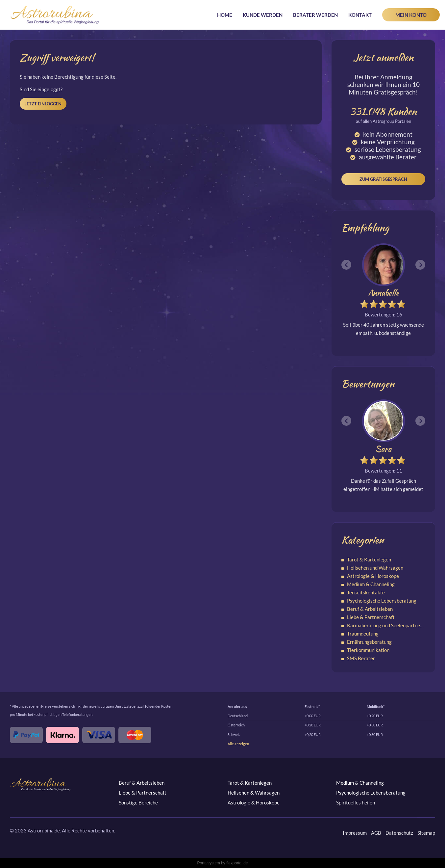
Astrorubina (55, 15)
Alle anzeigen (238, 744)
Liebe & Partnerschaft (371, 617)
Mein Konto (411, 15)
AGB (376, 833)
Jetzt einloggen (43, 104)
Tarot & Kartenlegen (369, 559)
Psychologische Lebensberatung (382, 601)
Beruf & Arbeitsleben (370, 609)
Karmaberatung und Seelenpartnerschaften (394, 625)
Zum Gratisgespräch (383, 179)
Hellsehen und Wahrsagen (375, 568)
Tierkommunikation (368, 650)
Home (225, 15)
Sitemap (426, 833)
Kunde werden (263, 15)
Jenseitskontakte (366, 592)
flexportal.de (237, 863)
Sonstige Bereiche (138, 802)
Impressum (355, 833)
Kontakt (360, 15)
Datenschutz (399, 833)
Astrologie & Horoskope (373, 576)
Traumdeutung (363, 634)
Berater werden (315, 15)
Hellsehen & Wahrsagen (254, 793)
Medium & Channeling (371, 584)
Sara (383, 449)
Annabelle (383, 293)
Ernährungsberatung (369, 642)
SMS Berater (361, 658)
